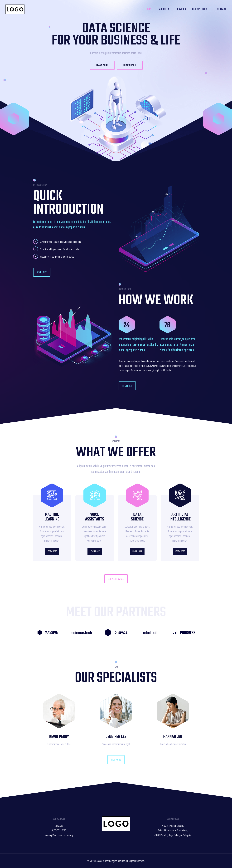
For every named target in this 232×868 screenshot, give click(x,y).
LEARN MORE (102, 70)
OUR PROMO (130, 70)
